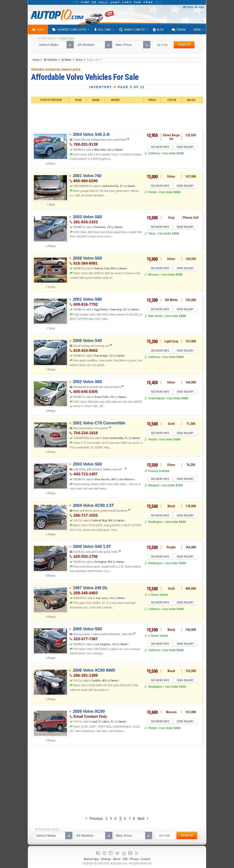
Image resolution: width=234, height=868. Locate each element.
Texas (152, 234)
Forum (179, 30)
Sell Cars (103, 30)
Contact (146, 859)
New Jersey (155, 317)
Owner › (119, 150)
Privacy (134, 859)
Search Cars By (132, 30)
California (154, 154)
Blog (158, 30)
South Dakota (156, 399)
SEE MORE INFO (160, 147)
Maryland (154, 486)
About (117, 859)
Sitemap (106, 859)
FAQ (125, 859)
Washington (155, 522)
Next (143, 818)
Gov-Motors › (127, 479)
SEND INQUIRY (186, 147)
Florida (152, 193)
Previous (94, 818)
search (184, 44)
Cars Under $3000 (173, 154)
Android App (91, 859)
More (197, 30)
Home (38, 30)
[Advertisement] (117, 116)
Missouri (154, 275)
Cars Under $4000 (170, 193)
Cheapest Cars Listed (69, 30)
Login (201, 7)
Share (190, 7)
